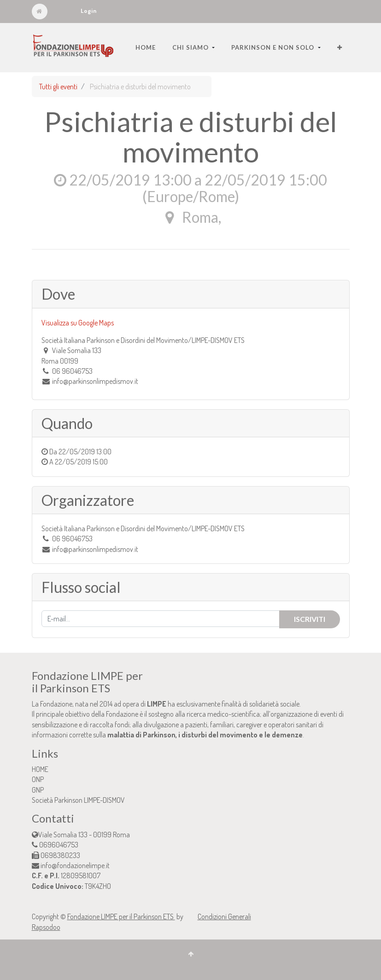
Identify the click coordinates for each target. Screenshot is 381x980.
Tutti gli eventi (58, 87)
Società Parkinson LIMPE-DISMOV (78, 800)
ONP (38, 779)
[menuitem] (146, 47)
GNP (38, 790)
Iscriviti (310, 619)
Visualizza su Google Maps (78, 323)
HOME (40, 769)
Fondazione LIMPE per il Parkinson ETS (121, 916)
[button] (340, 47)
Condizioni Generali (224, 916)
